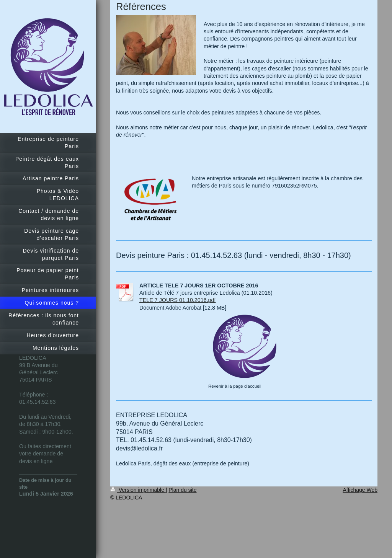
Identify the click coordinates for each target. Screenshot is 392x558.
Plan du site (182, 490)
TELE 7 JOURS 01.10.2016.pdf (177, 300)
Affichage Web (360, 490)
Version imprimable (138, 490)
